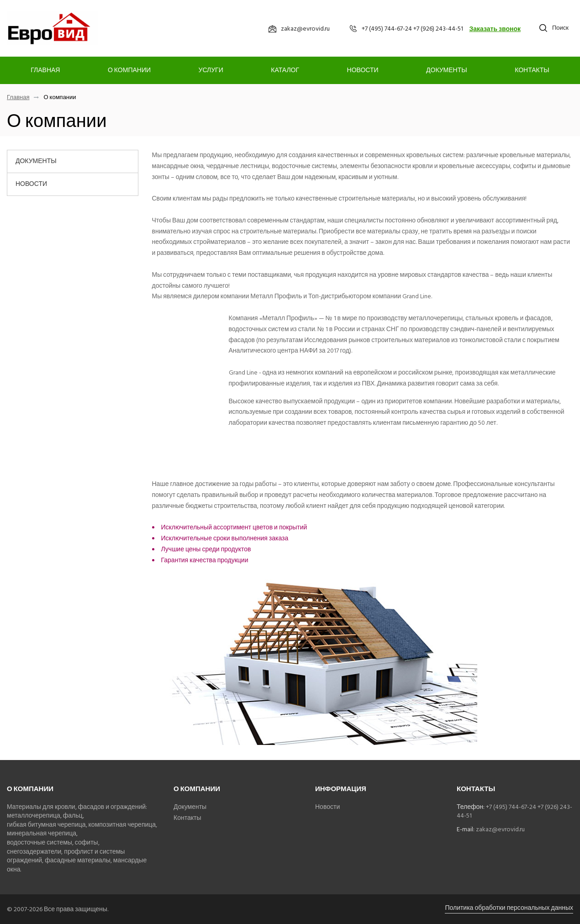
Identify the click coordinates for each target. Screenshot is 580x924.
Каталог (285, 70)
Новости (363, 70)
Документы (447, 70)
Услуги (211, 70)
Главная (45, 70)
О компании (129, 70)
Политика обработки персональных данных (509, 908)
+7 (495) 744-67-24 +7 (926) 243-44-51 (514, 811)
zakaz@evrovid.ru (500, 829)
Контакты (532, 70)
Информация (341, 789)
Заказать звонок (495, 29)
